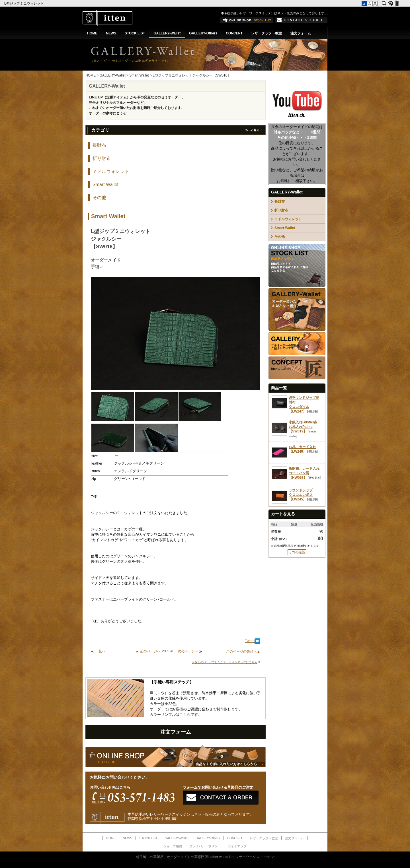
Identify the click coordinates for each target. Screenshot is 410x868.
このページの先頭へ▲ (243, 651)
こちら (185, 715)
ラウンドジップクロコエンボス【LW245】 (301, 495)
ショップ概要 (173, 846)
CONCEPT (234, 33)
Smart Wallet (139, 75)
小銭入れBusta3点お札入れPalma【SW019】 (303, 427)
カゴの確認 (297, 552)
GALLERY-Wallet (167, 33)
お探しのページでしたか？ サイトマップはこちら (225, 662)
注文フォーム (301, 33)
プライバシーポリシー (205, 846)
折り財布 (102, 158)
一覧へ (100, 651)
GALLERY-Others (203, 33)
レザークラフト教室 (266, 33)
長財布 (99, 145)
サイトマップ (237, 846)
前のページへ (150, 651)
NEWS (111, 33)
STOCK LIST (135, 33)
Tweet (250, 641)
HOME (92, 33)
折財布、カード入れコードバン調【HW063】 (304, 473)
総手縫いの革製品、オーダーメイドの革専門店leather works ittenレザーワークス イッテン (205, 857)
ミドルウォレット (111, 171)
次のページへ (188, 651)
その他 (99, 198)
